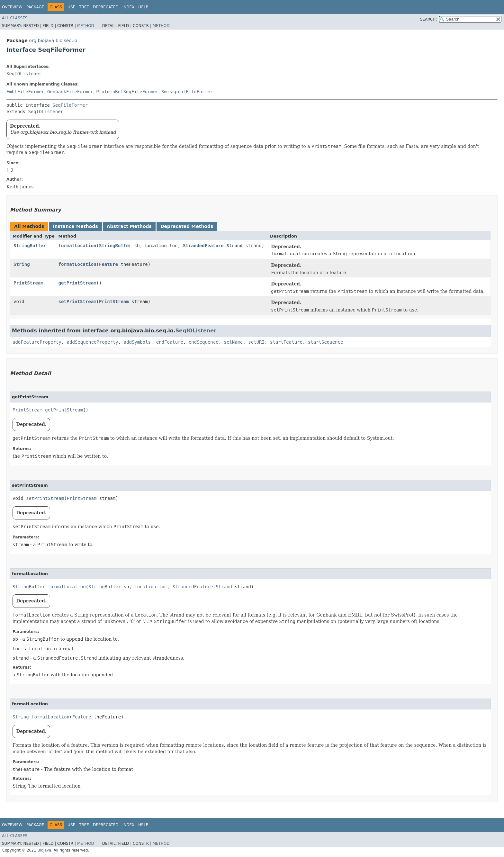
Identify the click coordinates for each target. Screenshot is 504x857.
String (22, 264)
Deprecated (106, 7)
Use (71, 7)
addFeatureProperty (37, 342)
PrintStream (28, 283)
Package (35, 7)
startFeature (286, 342)
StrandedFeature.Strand (213, 246)
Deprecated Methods (187, 226)
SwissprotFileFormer (187, 92)
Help (143, 7)
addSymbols (137, 342)
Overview (12, 7)
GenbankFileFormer (70, 92)
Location (156, 246)
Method (86, 26)
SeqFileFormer (70, 105)
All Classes (15, 18)
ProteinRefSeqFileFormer (127, 92)
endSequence (204, 342)
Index (129, 7)
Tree (84, 7)
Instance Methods (75, 226)
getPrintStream (77, 283)
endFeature (170, 342)
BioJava (44, 850)
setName (233, 342)
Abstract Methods (129, 226)
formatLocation (77, 246)
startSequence (326, 342)
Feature (108, 264)
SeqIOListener (24, 74)
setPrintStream (77, 302)
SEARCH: (429, 19)
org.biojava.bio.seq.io (53, 41)
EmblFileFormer (25, 92)
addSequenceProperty (93, 342)
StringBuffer (30, 246)
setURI (256, 342)
